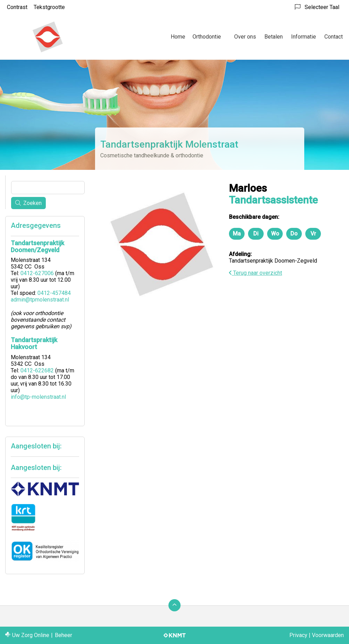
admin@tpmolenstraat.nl (40, 300)
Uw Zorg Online (31, 635)
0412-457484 (54, 293)
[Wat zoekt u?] (48, 188)
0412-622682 (37, 370)
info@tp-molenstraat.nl (38, 397)
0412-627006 (37, 273)
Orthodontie (207, 37)
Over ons (245, 37)
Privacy (298, 635)
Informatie (304, 37)
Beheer (63, 635)
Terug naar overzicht (256, 273)
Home (178, 37)
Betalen (274, 37)
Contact (334, 37)
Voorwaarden (328, 635)
